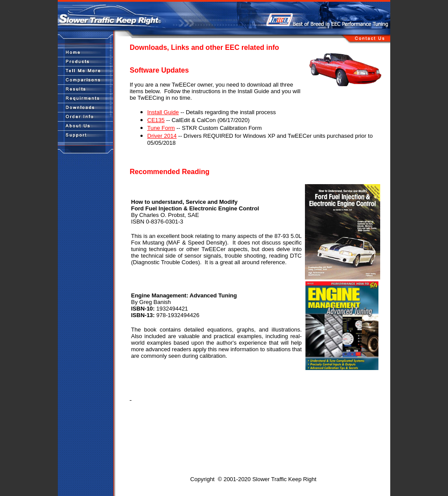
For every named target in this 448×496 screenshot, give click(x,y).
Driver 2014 (162, 136)
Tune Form (161, 128)
